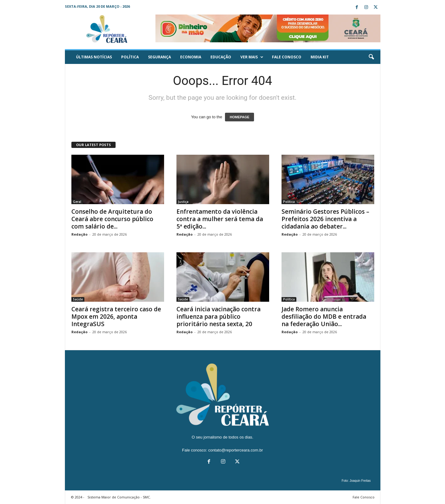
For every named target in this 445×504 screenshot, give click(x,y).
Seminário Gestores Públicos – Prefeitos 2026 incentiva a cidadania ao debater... (325, 219)
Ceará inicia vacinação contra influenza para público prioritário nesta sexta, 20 (218, 317)
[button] (371, 57)
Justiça (183, 202)
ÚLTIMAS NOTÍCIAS (94, 57)
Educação (221, 57)
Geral (77, 202)
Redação (79, 234)
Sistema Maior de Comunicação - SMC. (119, 497)
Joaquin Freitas (360, 481)
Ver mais (252, 57)
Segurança (159, 57)
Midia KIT (320, 57)
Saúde (78, 299)
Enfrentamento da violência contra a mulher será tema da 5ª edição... (220, 219)
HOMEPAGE (239, 117)
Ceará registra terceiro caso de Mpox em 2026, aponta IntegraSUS (116, 317)
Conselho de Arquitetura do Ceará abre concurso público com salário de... (112, 219)
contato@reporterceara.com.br (236, 450)
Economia (191, 57)
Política (130, 57)
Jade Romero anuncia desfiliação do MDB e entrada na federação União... (324, 317)
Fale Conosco (287, 57)
